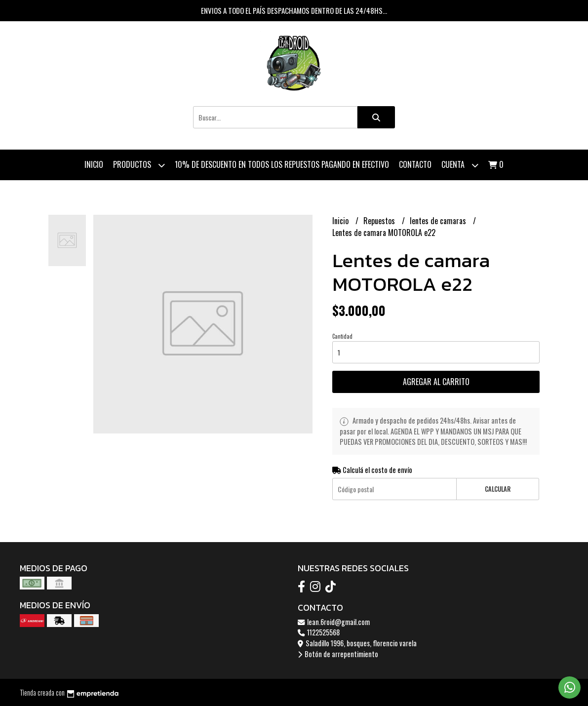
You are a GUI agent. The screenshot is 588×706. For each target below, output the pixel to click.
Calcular (498, 489)
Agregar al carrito (436, 382)
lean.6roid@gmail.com (334, 622)
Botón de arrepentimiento (338, 654)
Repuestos (380, 221)
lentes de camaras (439, 221)
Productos (139, 165)
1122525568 (319, 632)
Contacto (415, 164)
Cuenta (460, 165)
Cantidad (342, 336)
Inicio (94, 164)
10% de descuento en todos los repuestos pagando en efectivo (282, 164)
